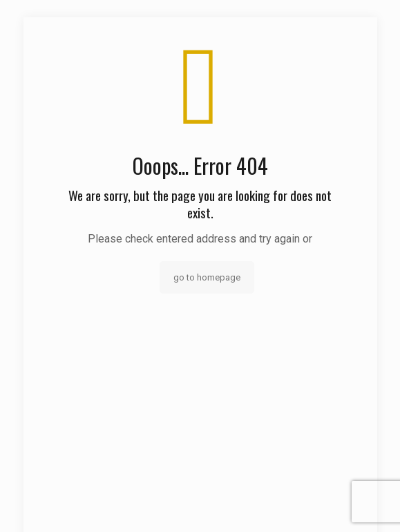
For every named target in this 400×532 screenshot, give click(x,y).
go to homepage (207, 277)
